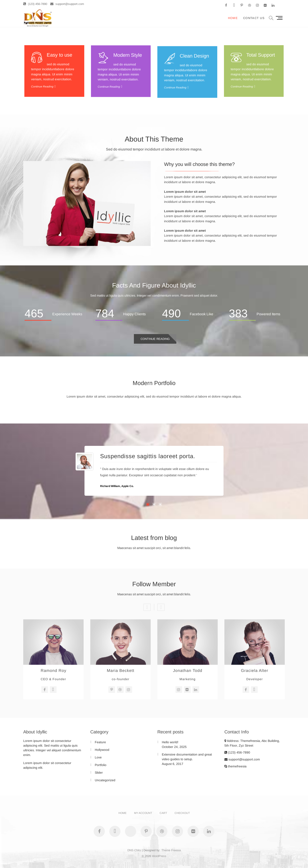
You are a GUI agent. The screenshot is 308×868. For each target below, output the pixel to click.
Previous (147, 607)
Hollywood (102, 750)
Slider (99, 773)
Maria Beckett (121, 671)
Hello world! (170, 742)
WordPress (159, 856)
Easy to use (59, 94)
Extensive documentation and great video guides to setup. (187, 757)
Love (98, 757)
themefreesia (235, 766)
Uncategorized (105, 780)
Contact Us (254, 18)
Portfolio (101, 765)
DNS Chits (134, 850)
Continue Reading (155, 339)
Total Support (261, 94)
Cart (163, 813)
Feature (100, 742)
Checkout (182, 813)
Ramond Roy (54, 671)
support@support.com (67, 4)
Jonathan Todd (188, 671)
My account (143, 813)
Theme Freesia (171, 850)
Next (161, 607)
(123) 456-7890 (35, 4)
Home (233, 18)
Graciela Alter (255, 671)
